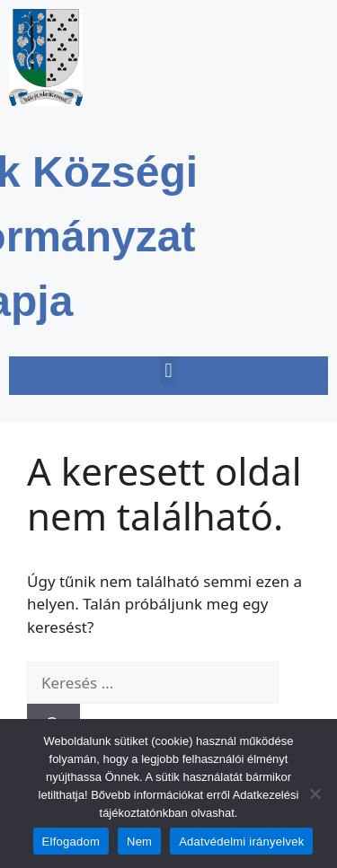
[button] (168, 371)
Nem (139, 842)
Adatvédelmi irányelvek (241, 842)
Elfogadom (71, 842)
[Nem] (315, 793)
